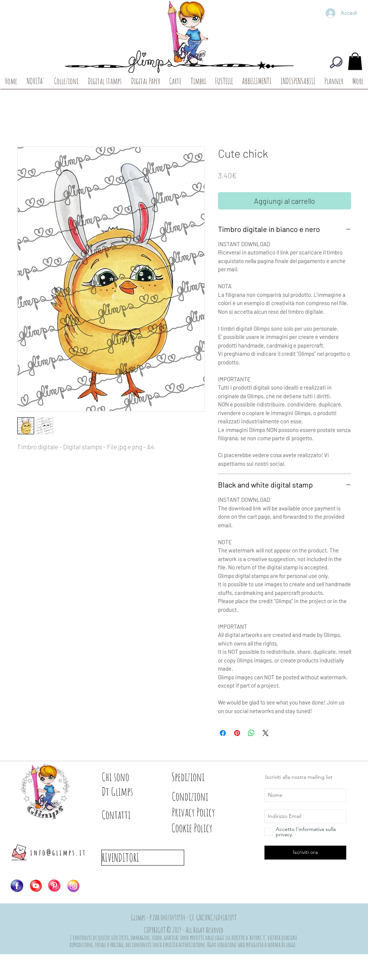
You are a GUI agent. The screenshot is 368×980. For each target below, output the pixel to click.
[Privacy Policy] (207, 812)
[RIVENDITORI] (143, 858)
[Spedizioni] (198, 777)
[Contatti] (128, 815)
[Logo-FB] (17, 886)
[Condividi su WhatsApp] (251, 733)
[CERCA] (336, 62)
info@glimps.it (58, 853)
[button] (355, 61)
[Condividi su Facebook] (223, 733)
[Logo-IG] (73, 886)
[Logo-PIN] (54, 886)
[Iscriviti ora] (305, 853)
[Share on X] (266, 733)
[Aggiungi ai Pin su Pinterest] (237, 733)
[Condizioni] (198, 796)
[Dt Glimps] (128, 792)
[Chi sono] (128, 777)
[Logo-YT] (36, 886)
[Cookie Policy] (205, 828)
